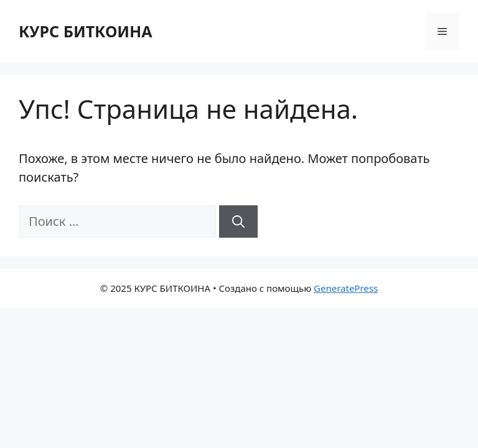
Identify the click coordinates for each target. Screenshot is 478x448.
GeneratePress (346, 288)
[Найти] (238, 222)
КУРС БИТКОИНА (86, 31)
